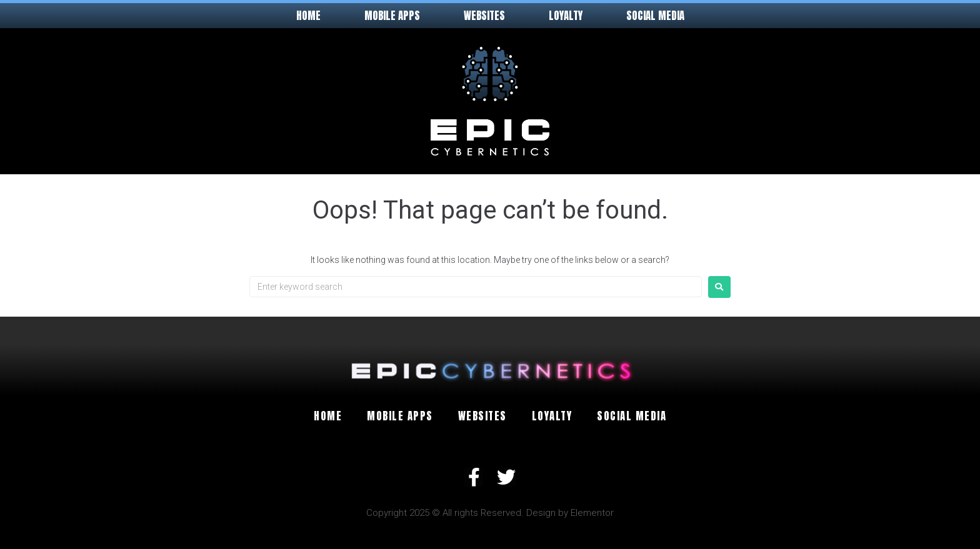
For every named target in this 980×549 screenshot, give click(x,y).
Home (308, 16)
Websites (484, 16)
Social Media (655, 16)
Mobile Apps (392, 16)
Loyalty (566, 16)
